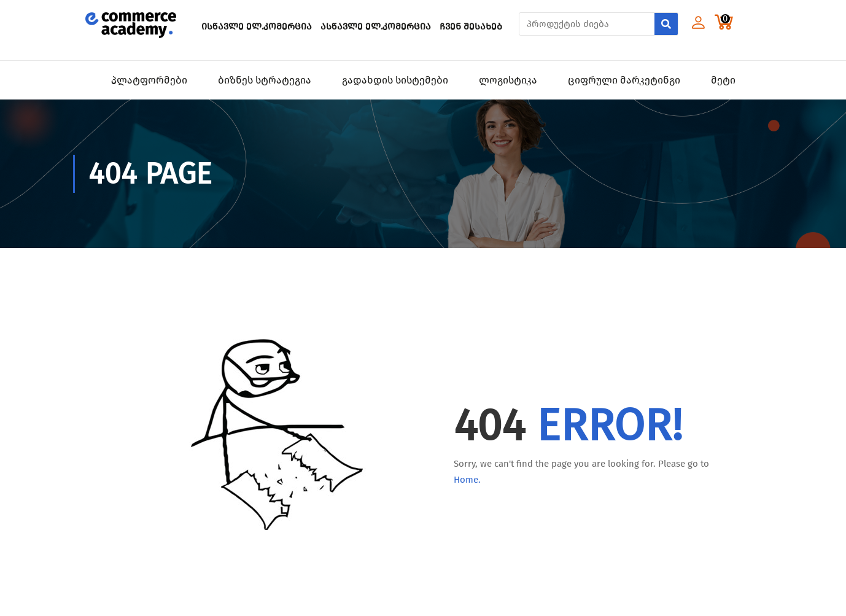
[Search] (666, 24)
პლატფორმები (149, 80)
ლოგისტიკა (508, 80)
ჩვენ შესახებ (471, 26)
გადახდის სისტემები (395, 80)
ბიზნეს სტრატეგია (265, 80)
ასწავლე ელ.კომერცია (376, 26)
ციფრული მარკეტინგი (624, 80)
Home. (467, 480)
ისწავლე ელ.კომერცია (257, 26)
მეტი (723, 80)
